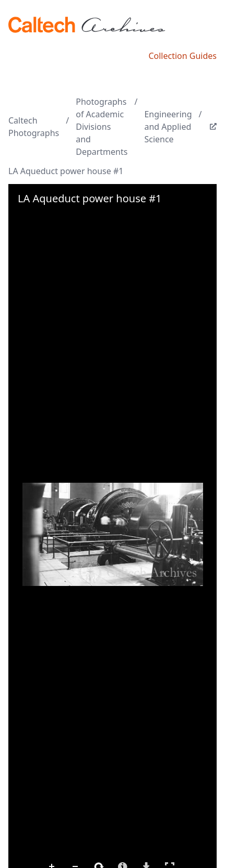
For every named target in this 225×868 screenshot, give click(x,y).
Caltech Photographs (34, 127)
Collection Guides (182, 56)
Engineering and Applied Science (168, 127)
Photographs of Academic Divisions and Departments (102, 127)
